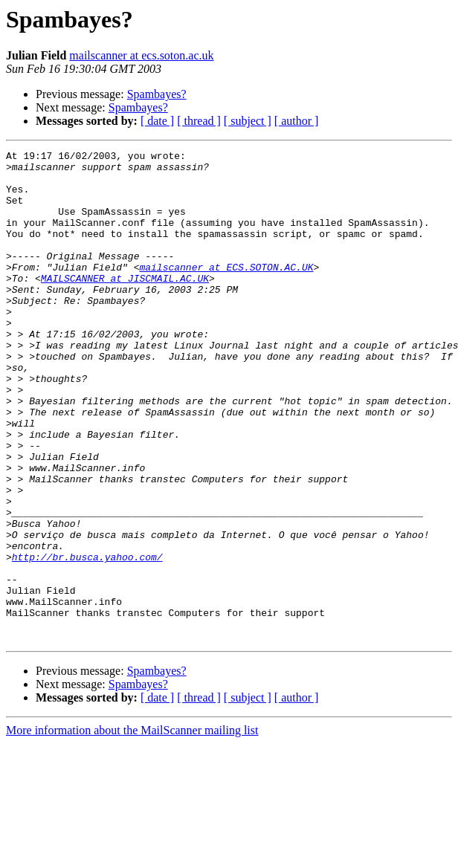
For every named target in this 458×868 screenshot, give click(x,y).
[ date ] (157, 121)
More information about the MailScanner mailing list (132, 828)
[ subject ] (248, 121)
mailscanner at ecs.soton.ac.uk (141, 55)
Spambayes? (157, 94)
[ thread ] (199, 121)
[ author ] (297, 121)
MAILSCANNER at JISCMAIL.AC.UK (125, 305)
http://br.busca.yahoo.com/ (87, 639)
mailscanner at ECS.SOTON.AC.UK (226, 291)
